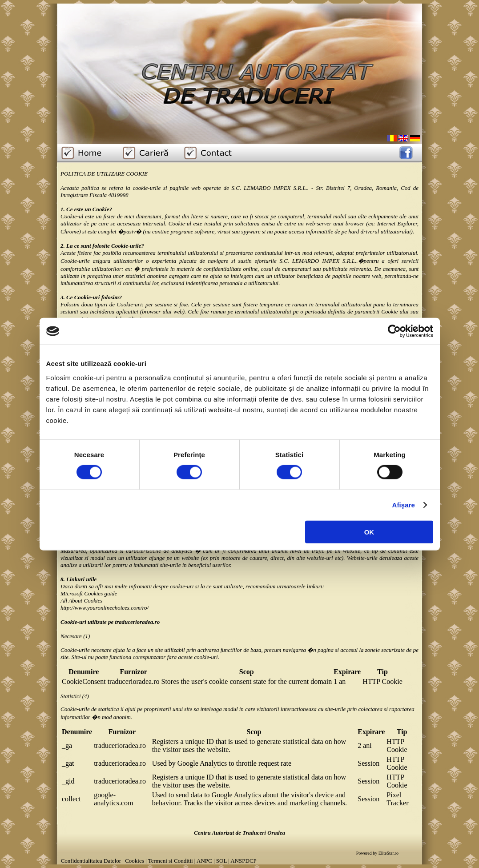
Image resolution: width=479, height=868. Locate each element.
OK (369, 532)
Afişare (404, 505)
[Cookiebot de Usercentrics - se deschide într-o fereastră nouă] (394, 331)
